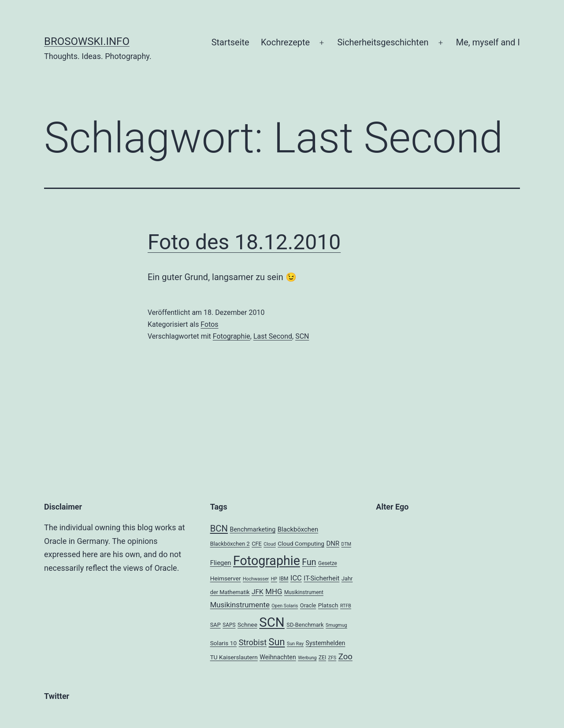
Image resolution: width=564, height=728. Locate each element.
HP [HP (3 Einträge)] (274, 579)
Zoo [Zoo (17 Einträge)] (345, 657)
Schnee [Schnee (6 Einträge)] (247, 625)
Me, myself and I (488, 42)
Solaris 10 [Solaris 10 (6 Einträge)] (224, 643)
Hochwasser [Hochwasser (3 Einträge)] (256, 579)
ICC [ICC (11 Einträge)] (296, 578)
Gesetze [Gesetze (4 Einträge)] (328, 563)
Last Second (273, 336)
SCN (302, 336)
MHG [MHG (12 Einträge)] (274, 591)
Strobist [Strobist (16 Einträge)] (253, 642)
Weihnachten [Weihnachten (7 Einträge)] (278, 657)
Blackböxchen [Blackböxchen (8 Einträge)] (298, 529)
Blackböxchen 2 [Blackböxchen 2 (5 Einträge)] (230, 544)
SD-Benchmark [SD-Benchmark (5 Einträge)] (305, 625)
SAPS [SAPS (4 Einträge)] (229, 625)
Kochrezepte (285, 42)
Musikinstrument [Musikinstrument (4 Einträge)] (304, 592)
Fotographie (232, 336)
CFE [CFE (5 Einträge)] (257, 544)
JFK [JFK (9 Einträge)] (258, 592)
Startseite (230, 42)
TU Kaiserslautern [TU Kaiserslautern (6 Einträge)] (234, 657)
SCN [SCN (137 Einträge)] (272, 622)
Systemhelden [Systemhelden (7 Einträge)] (326, 643)
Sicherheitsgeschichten (383, 42)
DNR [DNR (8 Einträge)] (333, 543)
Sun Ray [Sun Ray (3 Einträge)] (295, 644)
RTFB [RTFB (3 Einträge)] (346, 606)
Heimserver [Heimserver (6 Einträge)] (226, 578)
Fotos (209, 324)
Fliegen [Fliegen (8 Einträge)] (221, 563)
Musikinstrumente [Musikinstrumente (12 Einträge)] (240, 605)
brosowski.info (87, 41)
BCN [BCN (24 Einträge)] (219, 528)
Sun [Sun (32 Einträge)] (277, 642)
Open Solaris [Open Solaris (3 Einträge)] (285, 606)
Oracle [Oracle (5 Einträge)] (308, 605)
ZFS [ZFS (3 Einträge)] (332, 658)
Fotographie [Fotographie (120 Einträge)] (267, 561)
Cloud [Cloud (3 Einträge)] (270, 544)
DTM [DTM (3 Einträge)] (347, 544)
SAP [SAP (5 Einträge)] (215, 625)
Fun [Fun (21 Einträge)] (309, 562)
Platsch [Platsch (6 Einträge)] (328, 605)
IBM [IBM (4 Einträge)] (284, 579)
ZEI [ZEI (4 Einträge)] (322, 658)
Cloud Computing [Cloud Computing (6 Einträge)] (301, 543)
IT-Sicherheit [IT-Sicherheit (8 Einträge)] (321, 578)
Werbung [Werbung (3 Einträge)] (307, 658)
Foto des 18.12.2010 (244, 242)
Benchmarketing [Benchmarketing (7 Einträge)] (253, 529)
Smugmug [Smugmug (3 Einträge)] (336, 625)
